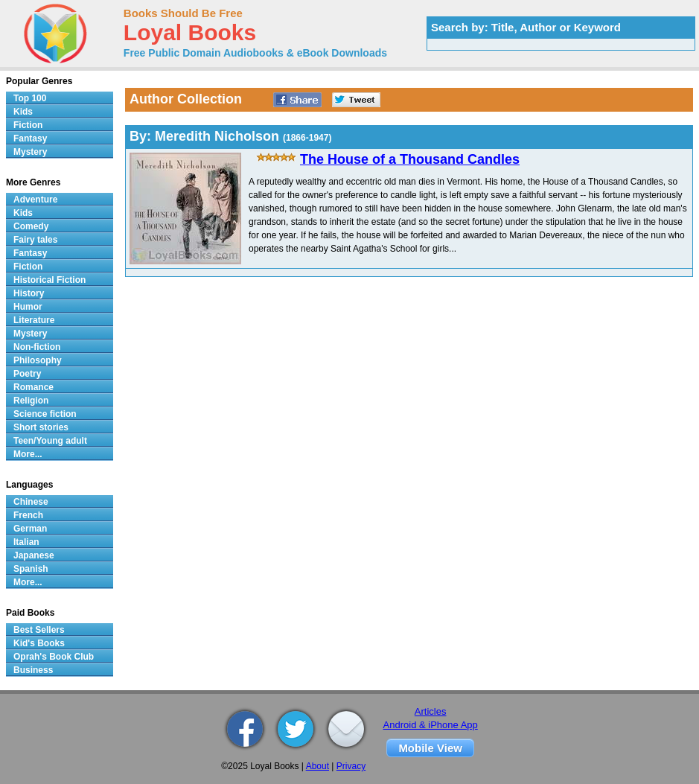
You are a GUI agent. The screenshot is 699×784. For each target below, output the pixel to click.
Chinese (31, 502)
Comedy (31, 226)
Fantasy (30, 138)
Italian (26, 542)
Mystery (30, 152)
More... (28, 454)
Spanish (31, 569)
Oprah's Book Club (54, 657)
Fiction (28, 125)
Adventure (35, 200)
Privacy (351, 766)
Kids (23, 112)
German (30, 529)
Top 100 (30, 98)
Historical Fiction (50, 280)
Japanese (34, 555)
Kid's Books (39, 643)
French (28, 515)
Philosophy (38, 360)
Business (33, 670)
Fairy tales (35, 240)
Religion (31, 401)
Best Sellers (39, 630)
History (29, 293)
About (317, 766)
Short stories (41, 427)
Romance (33, 387)
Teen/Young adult (50, 441)
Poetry (27, 374)
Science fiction (45, 414)
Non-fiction (37, 347)
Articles (431, 711)
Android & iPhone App (431, 725)
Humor (28, 307)
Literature (34, 320)
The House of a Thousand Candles (410, 159)
